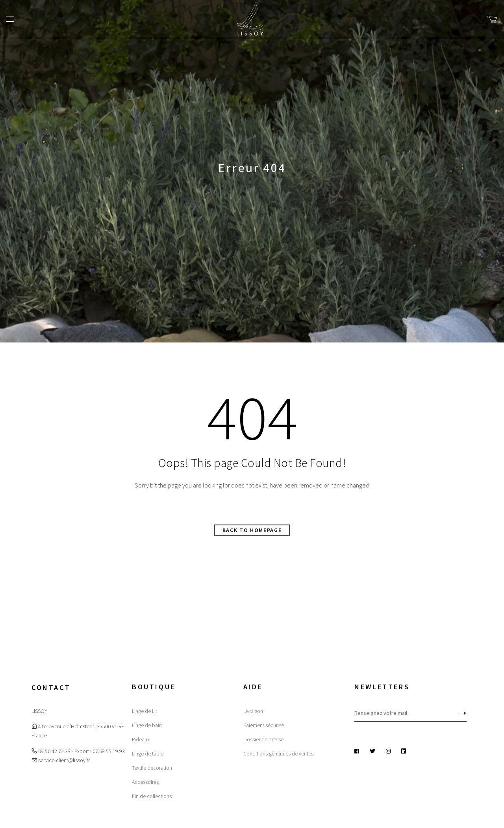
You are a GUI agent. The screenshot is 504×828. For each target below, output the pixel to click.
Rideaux (141, 739)
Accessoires (145, 782)
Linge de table (148, 754)
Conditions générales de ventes (278, 754)
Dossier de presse (263, 739)
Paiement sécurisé (264, 725)
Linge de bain (147, 725)
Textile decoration (152, 768)
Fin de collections (152, 796)
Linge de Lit (145, 711)
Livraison (253, 711)
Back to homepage (252, 530)
